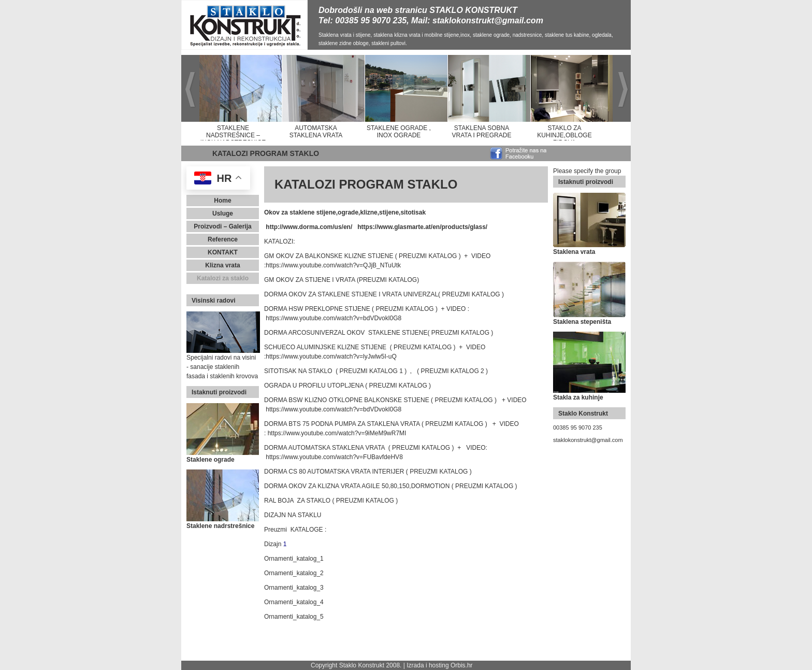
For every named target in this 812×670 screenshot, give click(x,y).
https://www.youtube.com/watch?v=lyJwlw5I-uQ (331, 357)
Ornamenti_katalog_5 (294, 617)
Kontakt (223, 252)
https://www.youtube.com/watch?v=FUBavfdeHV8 (334, 457)
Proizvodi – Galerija (222, 226)
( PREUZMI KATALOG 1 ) (371, 371)
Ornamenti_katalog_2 (294, 573)
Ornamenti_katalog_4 (294, 602)
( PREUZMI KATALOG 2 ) (452, 371)
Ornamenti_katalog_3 (294, 588)
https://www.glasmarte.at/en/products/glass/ (422, 227)
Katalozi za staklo (223, 278)
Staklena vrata (574, 252)
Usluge (223, 213)
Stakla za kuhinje (578, 397)
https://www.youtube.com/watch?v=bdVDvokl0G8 (334, 318)
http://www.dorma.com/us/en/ (309, 227)
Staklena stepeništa (582, 322)
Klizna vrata (222, 265)
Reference (223, 239)
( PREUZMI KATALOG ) (428, 256)
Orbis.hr (462, 665)
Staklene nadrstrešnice (220, 526)
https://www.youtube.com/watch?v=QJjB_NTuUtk (333, 265)
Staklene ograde (211, 460)
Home (222, 201)
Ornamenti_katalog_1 (294, 559)
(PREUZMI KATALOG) (388, 280)
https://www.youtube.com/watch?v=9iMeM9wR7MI (337, 433)
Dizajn (273, 544)
